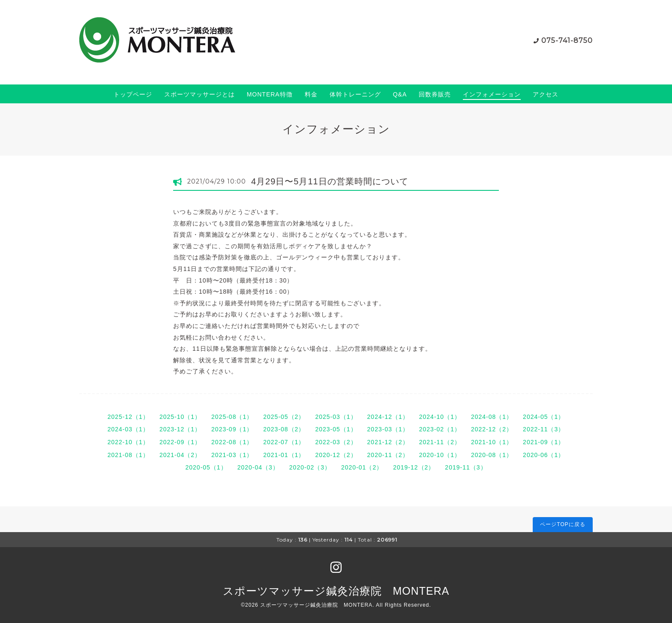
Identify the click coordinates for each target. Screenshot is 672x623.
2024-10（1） (440, 417)
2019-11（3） (466, 467)
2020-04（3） (258, 467)
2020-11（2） (388, 455)
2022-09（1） (180, 442)
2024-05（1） (544, 417)
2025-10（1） (180, 417)
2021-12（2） (388, 442)
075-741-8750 (567, 41)
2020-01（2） (362, 467)
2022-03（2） (336, 442)
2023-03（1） (388, 429)
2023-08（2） (284, 429)
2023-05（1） (336, 429)
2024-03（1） (128, 429)
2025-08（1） (232, 417)
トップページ (133, 94)
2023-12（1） (180, 429)
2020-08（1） (492, 455)
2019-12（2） (414, 467)
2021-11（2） (440, 442)
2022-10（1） (128, 442)
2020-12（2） (336, 455)
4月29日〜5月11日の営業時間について (330, 181)
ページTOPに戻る (562, 524)
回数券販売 (435, 94)
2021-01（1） (284, 455)
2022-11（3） (544, 429)
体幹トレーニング (355, 94)
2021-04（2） (180, 455)
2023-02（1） (440, 429)
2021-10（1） (492, 442)
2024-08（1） (492, 417)
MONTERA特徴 (270, 94)
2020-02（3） (310, 467)
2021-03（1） (232, 455)
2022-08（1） (232, 442)
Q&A (400, 94)
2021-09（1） (544, 442)
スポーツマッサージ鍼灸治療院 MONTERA (336, 591)
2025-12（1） (128, 417)
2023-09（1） (232, 429)
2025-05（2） (284, 417)
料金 (311, 94)
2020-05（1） (206, 467)
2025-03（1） (336, 417)
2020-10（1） (440, 455)
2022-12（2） (492, 429)
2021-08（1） (128, 455)
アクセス (546, 94)
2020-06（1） (544, 455)
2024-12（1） (388, 417)
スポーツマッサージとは (199, 94)
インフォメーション (492, 94)
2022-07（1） (284, 442)
